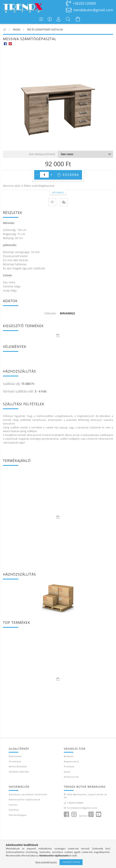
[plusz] (52, 175)
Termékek (15, 761)
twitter (83, 816)
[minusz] (37, 175)
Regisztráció (71, 761)
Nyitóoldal (15, 756)
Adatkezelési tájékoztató (24, 799)
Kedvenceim (71, 777)
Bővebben (58, 192)
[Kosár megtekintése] (78, 19)
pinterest (91, 814)
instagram (74, 814)
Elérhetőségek (18, 815)
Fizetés (13, 805)
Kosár (67, 772)
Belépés (69, 756)
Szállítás (14, 810)
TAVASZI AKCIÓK (19, 772)
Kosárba (71, 175)
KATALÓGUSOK (18, 766)
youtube (98, 814)
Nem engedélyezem (46, 862)
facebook (66, 814)
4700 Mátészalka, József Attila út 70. (85, 796)
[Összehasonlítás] (64, 202)
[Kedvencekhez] (52, 202)
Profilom (69, 766)
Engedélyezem (71, 862)
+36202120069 (84, 3)
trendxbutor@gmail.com (93, 10)
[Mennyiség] (44, 175)
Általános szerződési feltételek (28, 794)
